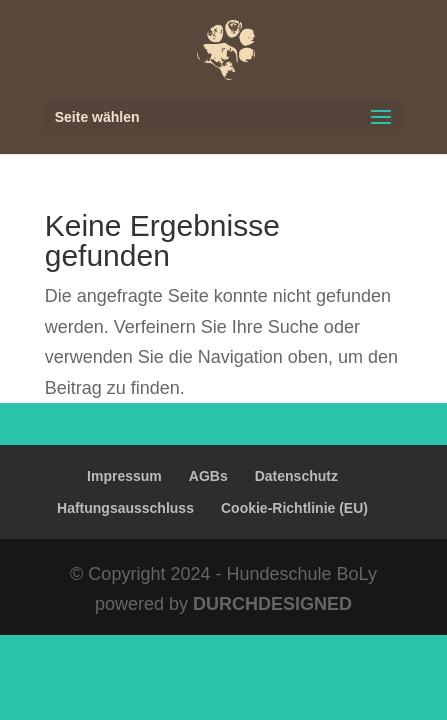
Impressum (124, 476)
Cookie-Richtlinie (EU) (294, 508)
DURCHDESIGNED (272, 604)
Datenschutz (296, 476)
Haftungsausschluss (125, 508)
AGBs (208, 476)
